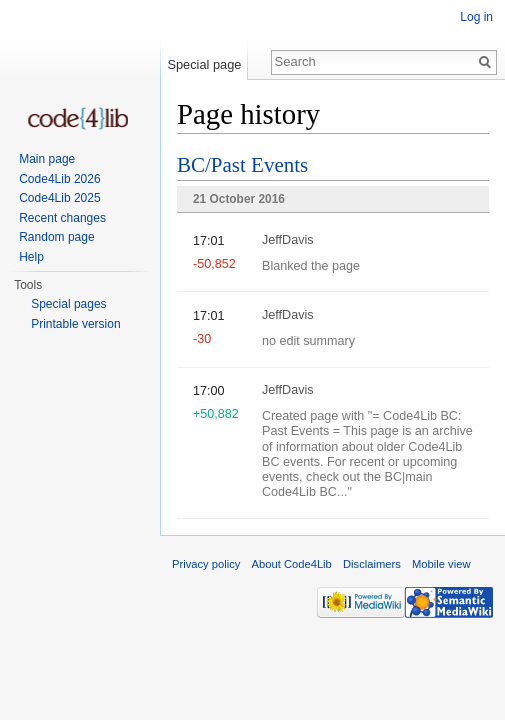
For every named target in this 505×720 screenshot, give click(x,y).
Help (31, 257)
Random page (56, 237)
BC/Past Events (242, 165)
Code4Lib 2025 (59, 198)
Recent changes (62, 218)
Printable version (75, 324)
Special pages (68, 304)
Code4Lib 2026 (59, 179)
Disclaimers (372, 564)
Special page (204, 64)
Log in (476, 17)
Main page (47, 159)
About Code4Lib (292, 564)
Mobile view (441, 564)
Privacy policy (206, 564)
